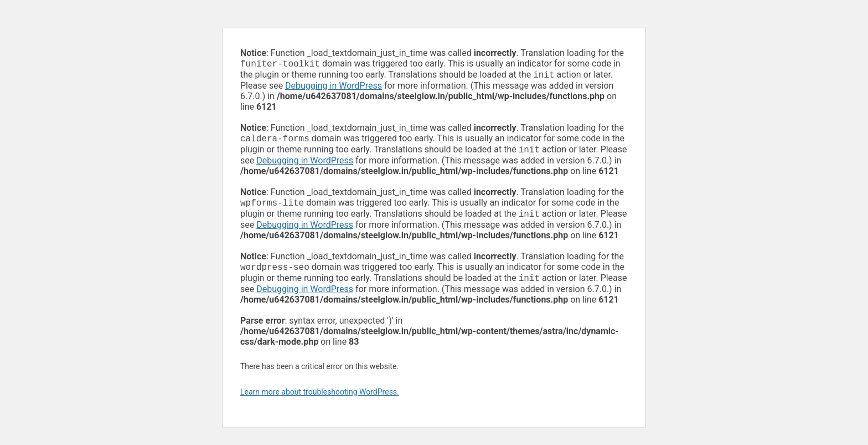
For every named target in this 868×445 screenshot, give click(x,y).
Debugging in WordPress (334, 88)
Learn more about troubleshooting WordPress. (320, 401)
